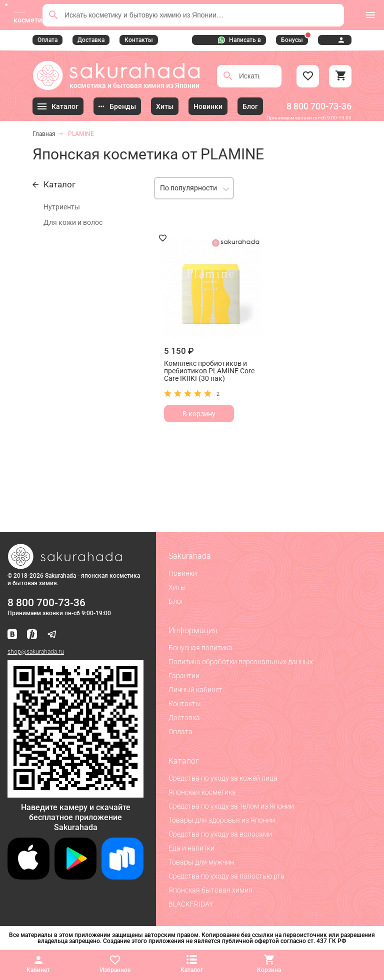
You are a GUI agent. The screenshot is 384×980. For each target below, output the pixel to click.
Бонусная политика (200, 648)
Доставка (91, 40)
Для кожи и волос (73, 222)
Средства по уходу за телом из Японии (231, 806)
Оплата (47, 40)
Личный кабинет (195, 690)
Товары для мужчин (201, 862)
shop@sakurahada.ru (36, 652)
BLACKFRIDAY (191, 904)
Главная (44, 134)
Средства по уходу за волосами (220, 834)
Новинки (183, 573)
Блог (176, 601)
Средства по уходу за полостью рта (226, 876)
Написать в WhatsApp (239, 41)
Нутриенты (62, 207)
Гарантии (184, 676)
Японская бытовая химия (210, 890)
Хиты (177, 587)
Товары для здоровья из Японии (222, 820)
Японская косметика (202, 792)
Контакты (139, 40)
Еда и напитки (191, 848)
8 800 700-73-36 (319, 106)
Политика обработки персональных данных (241, 662)
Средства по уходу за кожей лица (223, 778)
